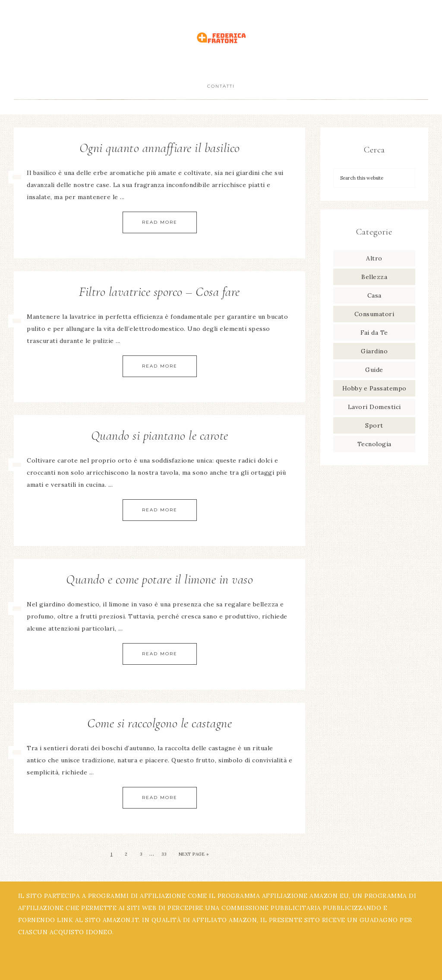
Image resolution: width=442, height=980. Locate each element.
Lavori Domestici (374, 407)
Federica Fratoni (221, 38)
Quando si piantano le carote (160, 436)
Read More (160, 222)
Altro (374, 258)
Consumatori (374, 314)
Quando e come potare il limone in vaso (159, 579)
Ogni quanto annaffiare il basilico (160, 148)
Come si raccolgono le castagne (159, 723)
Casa (374, 295)
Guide (374, 370)
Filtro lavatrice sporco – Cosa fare (159, 292)
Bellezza (374, 277)
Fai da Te (374, 333)
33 (164, 854)
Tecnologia (374, 444)
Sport (374, 425)
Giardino (374, 351)
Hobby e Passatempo (374, 388)
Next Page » (194, 854)
